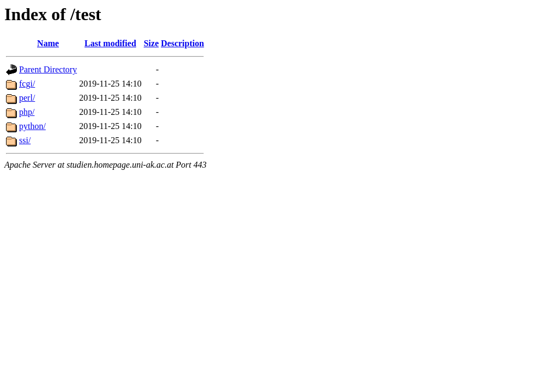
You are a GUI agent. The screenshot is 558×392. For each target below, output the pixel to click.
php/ (27, 112)
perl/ (27, 98)
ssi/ (25, 140)
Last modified (110, 43)
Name (48, 43)
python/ (32, 126)
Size (151, 43)
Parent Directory (48, 69)
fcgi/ (27, 84)
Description (182, 43)
